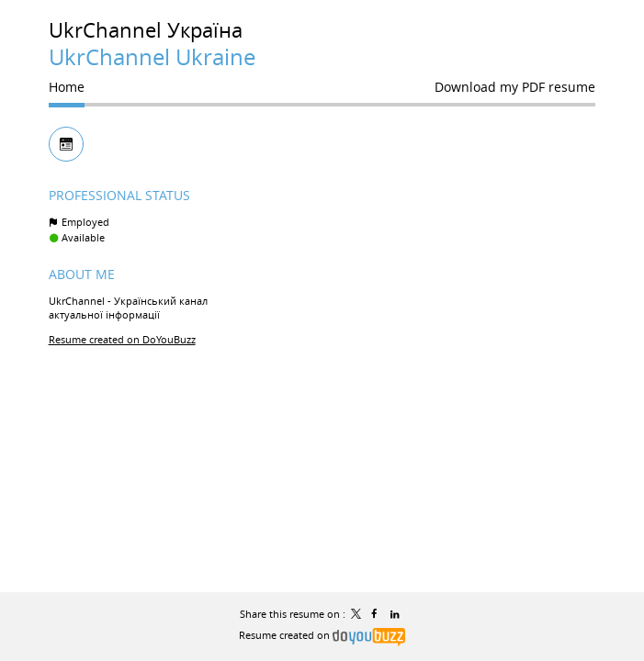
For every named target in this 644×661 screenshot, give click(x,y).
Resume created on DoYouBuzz (122, 339)
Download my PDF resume (515, 87)
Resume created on (322, 635)
